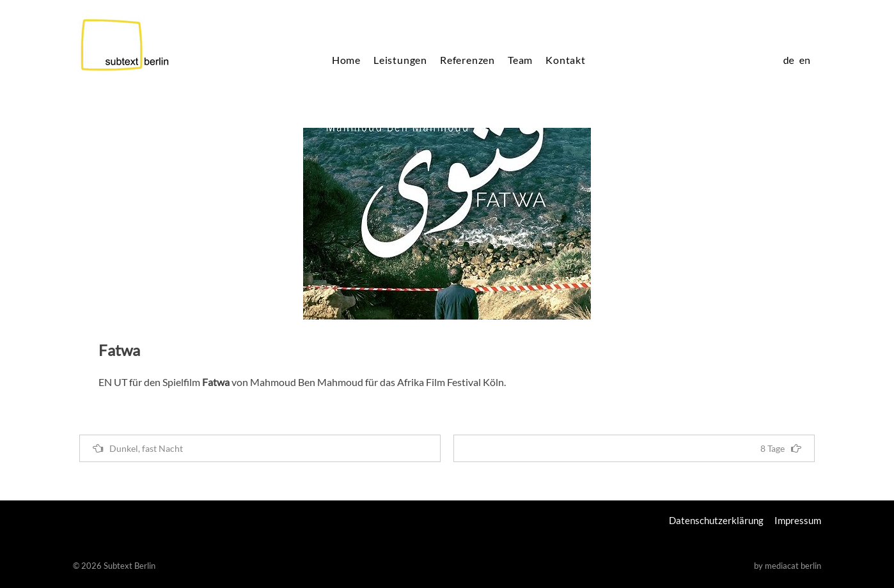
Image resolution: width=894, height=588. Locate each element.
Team (520, 60)
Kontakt (566, 60)
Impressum (798, 520)
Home (346, 60)
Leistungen (400, 60)
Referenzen (467, 60)
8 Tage (781, 448)
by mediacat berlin (788, 566)
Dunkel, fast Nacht (138, 448)
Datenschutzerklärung (716, 520)
